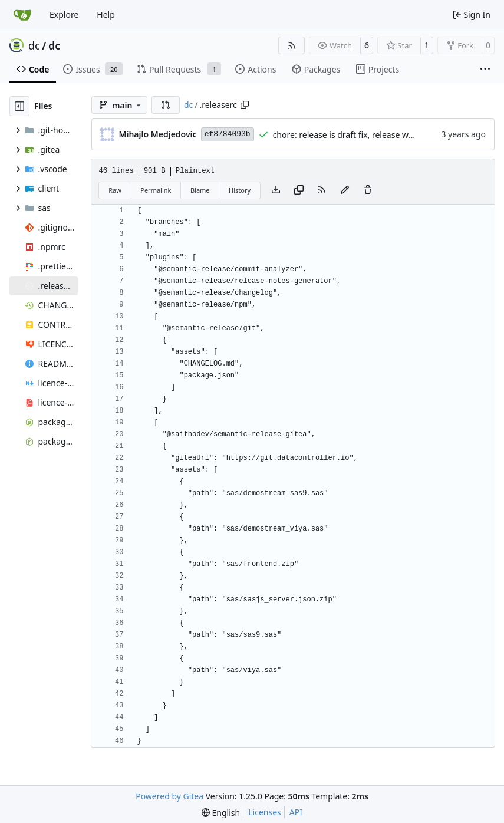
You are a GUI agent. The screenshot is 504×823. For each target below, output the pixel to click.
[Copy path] (245, 105)
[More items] (485, 70)
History (240, 190)
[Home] (22, 15)
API (296, 812)
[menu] (221, 813)
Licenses (265, 812)
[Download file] (276, 190)
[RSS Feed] (292, 45)
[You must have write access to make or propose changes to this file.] (368, 190)
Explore (64, 14)
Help (106, 14)
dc (34, 45)
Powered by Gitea (169, 796)
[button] (166, 105)
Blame (200, 190)
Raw (115, 190)
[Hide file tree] (19, 106)
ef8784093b (228, 134)
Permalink (156, 190)
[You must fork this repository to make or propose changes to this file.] (345, 190)
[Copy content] (299, 190)
